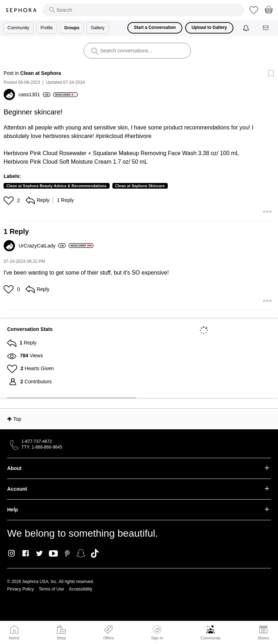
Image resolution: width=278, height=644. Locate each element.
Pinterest (67, 553)
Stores (263, 638)
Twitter (39, 553)
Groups (72, 28)
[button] (9, 200)
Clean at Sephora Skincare (140, 186)
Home (14, 638)
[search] (143, 10)
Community (211, 638)
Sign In (157, 633)
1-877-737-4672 (37, 441)
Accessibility (80, 589)
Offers (108, 638)
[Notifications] (247, 28)
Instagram (12, 553)
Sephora (21, 10)
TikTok (95, 553)
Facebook (26, 553)
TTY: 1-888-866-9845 (42, 447)
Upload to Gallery (209, 27)
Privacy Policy (21, 589)
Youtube (53, 554)
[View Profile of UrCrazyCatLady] (42, 246)
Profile (47, 28)
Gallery (97, 28)
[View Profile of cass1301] (34, 94)
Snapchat (81, 553)
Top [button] (17, 419)
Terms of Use (52, 589)
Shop (61, 638)
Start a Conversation (155, 27)
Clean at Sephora (41, 73)
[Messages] (266, 28)
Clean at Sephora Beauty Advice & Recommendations (57, 186)
